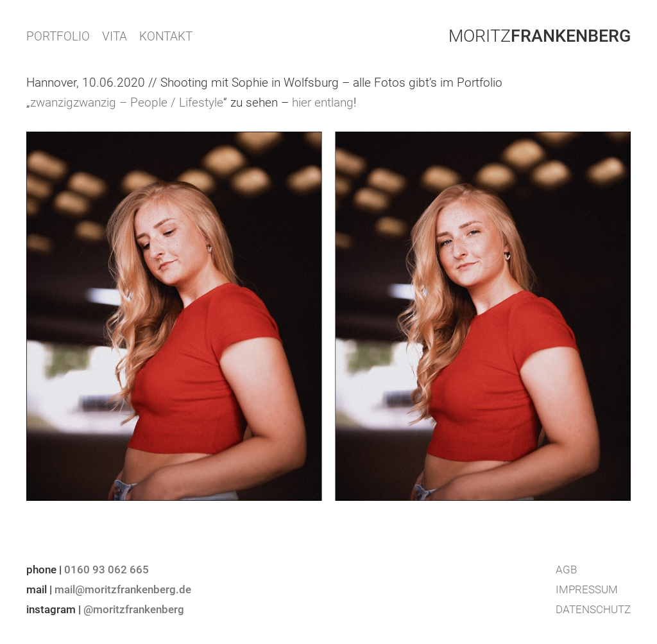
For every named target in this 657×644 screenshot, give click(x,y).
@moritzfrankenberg (134, 609)
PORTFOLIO (58, 36)
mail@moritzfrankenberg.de (123, 589)
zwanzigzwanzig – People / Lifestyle (127, 102)
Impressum (587, 589)
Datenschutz (593, 609)
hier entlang (323, 102)
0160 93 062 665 (107, 570)
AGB (566, 570)
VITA (115, 36)
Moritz (540, 36)
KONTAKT (166, 36)
